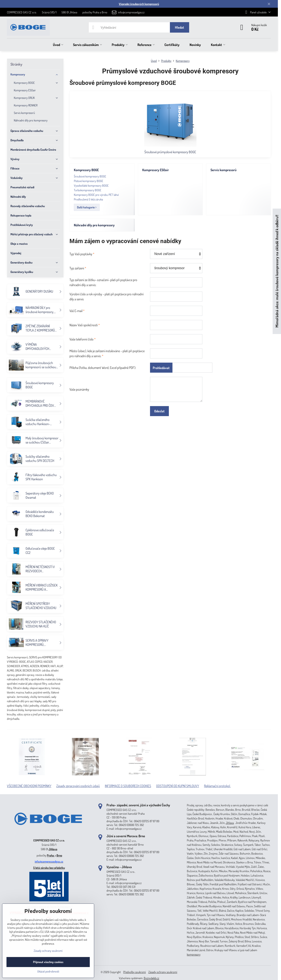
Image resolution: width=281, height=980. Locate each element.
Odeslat (159, 411)
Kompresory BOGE (86, 170)
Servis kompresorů (223, 170)
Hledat (180, 27)
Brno (59, 855)
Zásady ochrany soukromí (163, 972)
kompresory (194, 954)
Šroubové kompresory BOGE (90, 176)
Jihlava (53, 849)
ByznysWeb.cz (151, 978)
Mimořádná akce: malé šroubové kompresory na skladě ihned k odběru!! (277, 271)
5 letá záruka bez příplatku (49, 868)
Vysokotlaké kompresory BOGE (91, 185)
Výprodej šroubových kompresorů (139, 4)
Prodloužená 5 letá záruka (88, 199)
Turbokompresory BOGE (88, 190)
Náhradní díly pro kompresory (94, 225)
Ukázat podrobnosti (48, 971)
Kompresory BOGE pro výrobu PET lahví (96, 195)
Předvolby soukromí (135, 972)
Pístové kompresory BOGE (89, 181)
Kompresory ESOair (156, 170)
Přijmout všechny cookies (48, 962)
